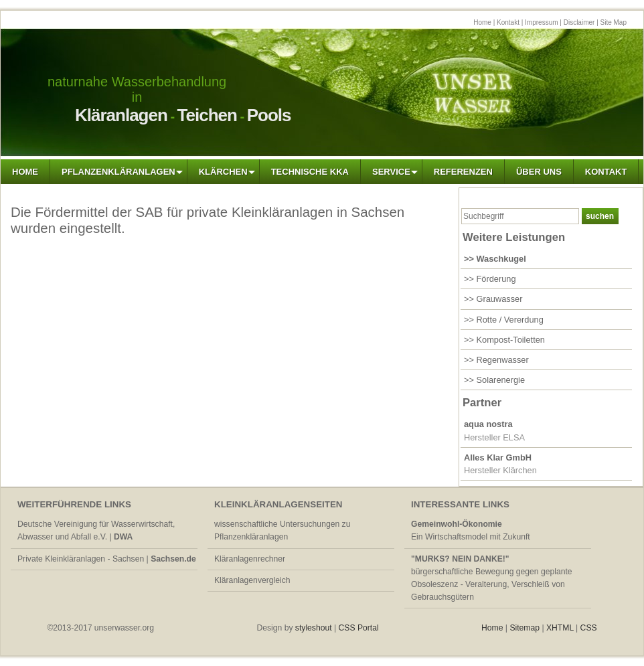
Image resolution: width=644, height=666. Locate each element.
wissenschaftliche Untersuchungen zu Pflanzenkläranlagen (282, 530)
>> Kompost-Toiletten (504, 340)
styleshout (315, 628)
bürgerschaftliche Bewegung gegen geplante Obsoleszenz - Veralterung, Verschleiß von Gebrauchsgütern (492, 578)
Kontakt (508, 22)
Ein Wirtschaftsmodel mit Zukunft (471, 530)
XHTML (560, 628)
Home (482, 22)
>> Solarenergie (494, 380)
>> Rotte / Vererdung (504, 320)
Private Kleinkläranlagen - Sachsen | (107, 559)
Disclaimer (579, 22)
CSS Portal (360, 628)
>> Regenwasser (496, 360)
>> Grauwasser (493, 299)
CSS (589, 628)
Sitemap (525, 628)
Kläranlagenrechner (250, 559)
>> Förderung (490, 279)
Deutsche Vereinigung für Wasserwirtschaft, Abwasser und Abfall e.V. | (96, 530)
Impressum (541, 22)
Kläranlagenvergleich (252, 580)
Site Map (614, 22)
